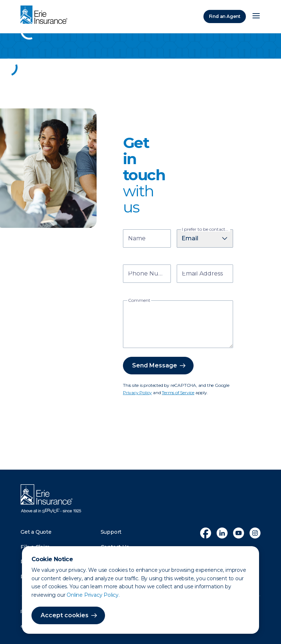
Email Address (202, 274)
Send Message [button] (155, 365)
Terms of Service (178, 393)
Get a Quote (36, 532)
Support (111, 532)
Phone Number (148, 274)
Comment (139, 300)
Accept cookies (65, 615)
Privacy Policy (137, 393)
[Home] (46, 15)
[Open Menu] (256, 16)
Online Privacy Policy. (93, 595)
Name (137, 239)
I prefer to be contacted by (206, 229)
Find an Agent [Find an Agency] (225, 16)
